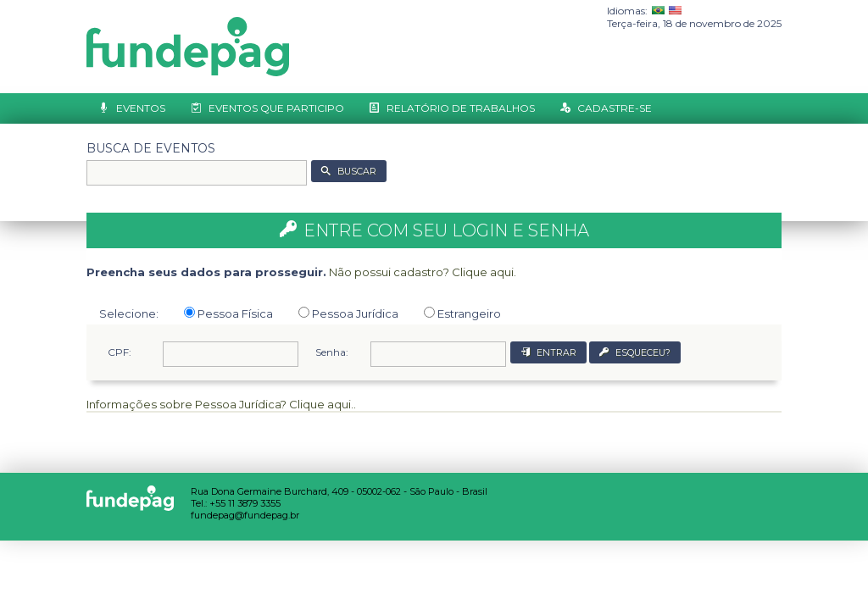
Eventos (141, 108)
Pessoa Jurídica (348, 313)
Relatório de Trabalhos (461, 108)
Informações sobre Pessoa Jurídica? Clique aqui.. (221, 404)
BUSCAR (357, 172)
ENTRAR (556, 353)
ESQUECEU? (643, 353)
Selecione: (129, 313)
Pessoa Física (228, 313)
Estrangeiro (462, 313)
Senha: (332, 352)
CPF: (120, 352)
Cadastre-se (615, 108)
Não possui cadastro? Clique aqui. (423, 272)
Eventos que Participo (276, 108)
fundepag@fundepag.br (245, 515)
